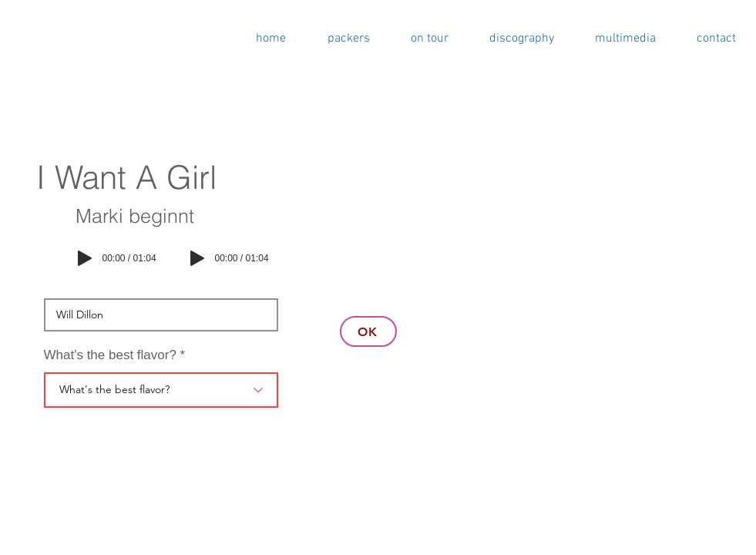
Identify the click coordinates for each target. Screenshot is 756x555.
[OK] (368, 331)
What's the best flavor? (110, 355)
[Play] (85, 258)
